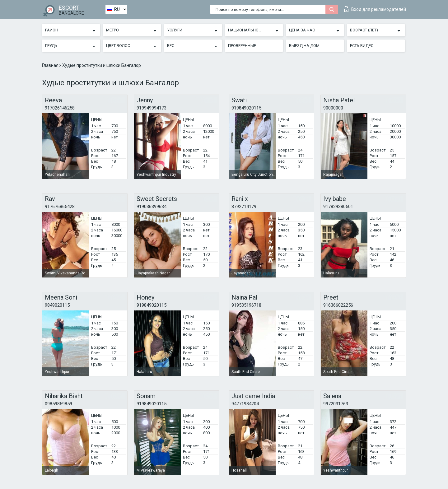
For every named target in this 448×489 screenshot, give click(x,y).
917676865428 (60, 207)
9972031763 (336, 404)
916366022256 (338, 305)
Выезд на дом (304, 46)
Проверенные (242, 46)
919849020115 (246, 108)
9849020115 (57, 305)
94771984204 (245, 404)
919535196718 (246, 305)
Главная (51, 65)
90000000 (333, 108)
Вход (375, 9)
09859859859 (58, 404)
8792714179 (244, 207)
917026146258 (60, 108)
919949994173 (152, 108)
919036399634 (152, 207)
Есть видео (362, 46)
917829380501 (338, 207)
